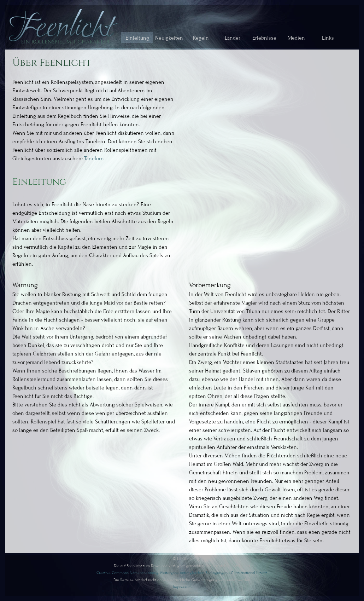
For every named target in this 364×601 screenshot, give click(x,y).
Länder (233, 38)
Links (328, 38)
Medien (296, 38)
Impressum (182, 587)
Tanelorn (94, 158)
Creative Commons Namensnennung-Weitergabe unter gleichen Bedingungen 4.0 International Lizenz (182, 573)
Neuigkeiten (169, 38)
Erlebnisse (264, 38)
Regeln (201, 38)
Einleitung (137, 38)
